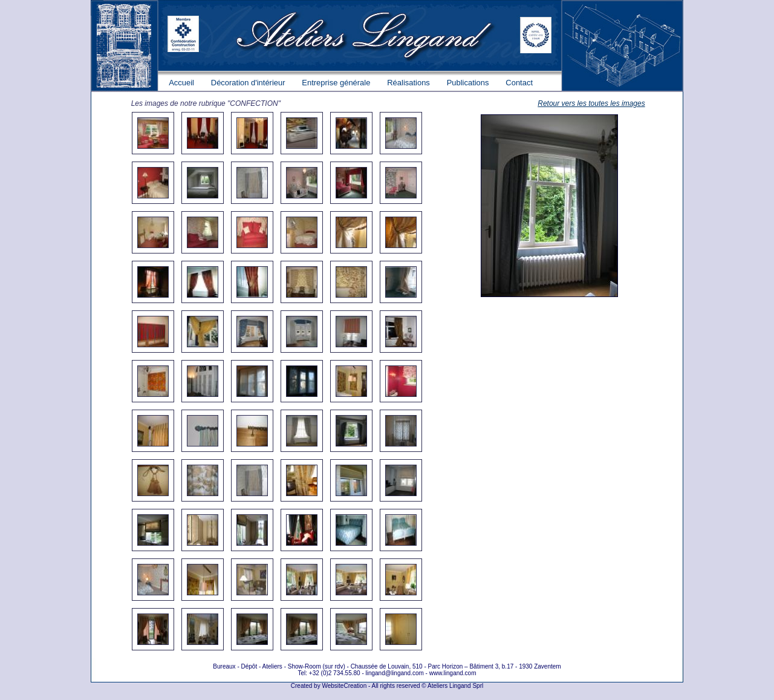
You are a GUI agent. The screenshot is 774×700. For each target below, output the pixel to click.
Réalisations (408, 83)
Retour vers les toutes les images (591, 103)
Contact (519, 83)
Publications (468, 83)
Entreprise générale (336, 83)
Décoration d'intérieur (248, 83)
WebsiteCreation (344, 686)
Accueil (181, 83)
